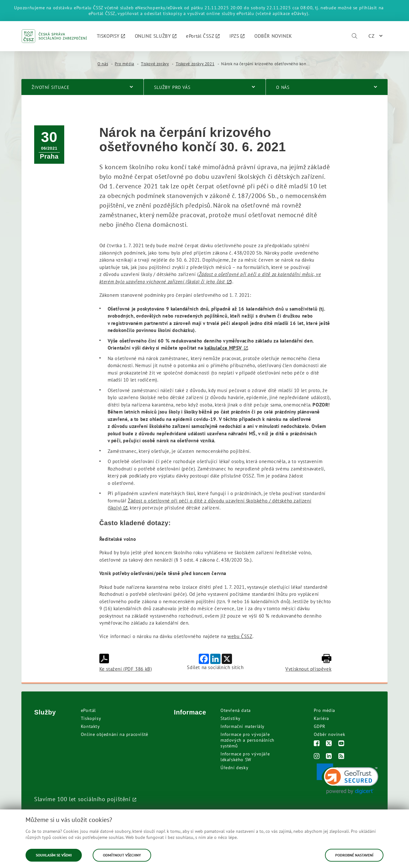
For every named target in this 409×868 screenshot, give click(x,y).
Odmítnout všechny (122, 855)
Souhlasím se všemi (54, 855)
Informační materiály (243, 726)
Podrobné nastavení (354, 855)
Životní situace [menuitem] (51, 87)
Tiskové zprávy (155, 64)
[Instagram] (317, 757)
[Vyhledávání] (354, 36)
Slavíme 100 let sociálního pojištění (82, 799)
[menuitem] (111, 36)
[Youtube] (341, 744)
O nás (103, 64)
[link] (347, 779)
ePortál (88, 710)
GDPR (320, 726)
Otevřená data (236, 710)
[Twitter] (329, 744)
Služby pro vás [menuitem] (172, 87)
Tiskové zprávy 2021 (195, 64)
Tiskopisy (91, 718)
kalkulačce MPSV (223, 348)
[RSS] (341, 757)
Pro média (124, 64)
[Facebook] (317, 744)
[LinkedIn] (329, 757)
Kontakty (90, 726)
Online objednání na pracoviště (115, 734)
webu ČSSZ (240, 636)
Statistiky (231, 718)
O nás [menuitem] (283, 87)
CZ (372, 36)
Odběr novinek (330, 734)
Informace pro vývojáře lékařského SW (245, 757)
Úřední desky (234, 768)
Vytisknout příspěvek (308, 663)
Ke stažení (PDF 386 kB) (126, 663)
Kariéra (321, 718)
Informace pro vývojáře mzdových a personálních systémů (247, 740)
